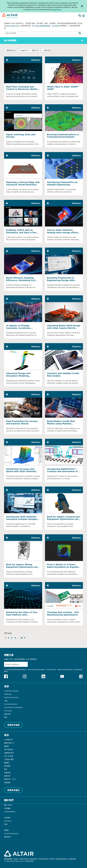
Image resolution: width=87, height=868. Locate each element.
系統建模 (7, 782)
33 (22, 638)
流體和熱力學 (9, 753)
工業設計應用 (9, 759)
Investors (8, 821)
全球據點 (7, 808)
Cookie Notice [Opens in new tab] (44, 859)
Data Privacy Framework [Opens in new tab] (29, 859)
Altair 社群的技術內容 (42, 26)
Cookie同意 (72, 859)
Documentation (11, 704)
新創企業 (7, 714)
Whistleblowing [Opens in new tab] (61, 859)
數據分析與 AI (9, 743)
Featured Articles (11, 697)
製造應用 (7, 766)
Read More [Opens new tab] (57, 9)
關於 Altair (8, 805)
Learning (8, 711)
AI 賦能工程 (8, 739)
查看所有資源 (13, 725)
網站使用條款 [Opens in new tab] (8, 859)
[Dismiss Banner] (82, 6)
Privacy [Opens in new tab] (16, 859)
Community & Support (13, 707)
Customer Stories (11, 691)
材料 (6, 769)
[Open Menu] (83, 16)
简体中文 (35, 50)
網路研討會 (10, 50)
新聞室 (6, 830)
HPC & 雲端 (8, 756)
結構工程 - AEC (10, 779)
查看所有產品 (13, 790)
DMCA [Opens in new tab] (52, 859)
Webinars (8, 694)
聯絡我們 (7, 837)
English (23, 50)
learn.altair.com (13, 26)
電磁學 (6, 746)
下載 (6, 701)
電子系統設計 (9, 749)
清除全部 (47, 50)
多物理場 (7, 772)
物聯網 (6, 763)
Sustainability (10, 811)
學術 (6, 717)
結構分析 (7, 776)
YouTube (56, 26)
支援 (6, 824)
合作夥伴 (7, 818)
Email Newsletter (11, 833)
